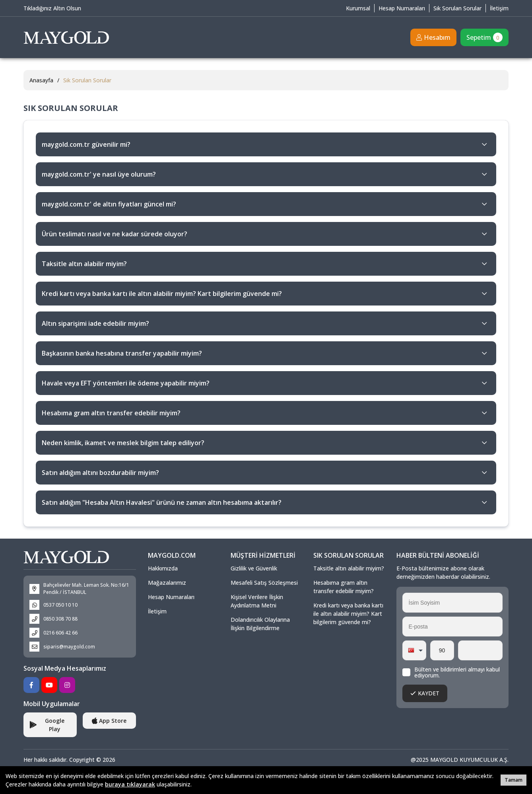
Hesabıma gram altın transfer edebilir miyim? (344, 587)
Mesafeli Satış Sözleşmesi (264, 583)
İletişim (499, 8)
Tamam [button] (514, 780)
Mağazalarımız (167, 583)
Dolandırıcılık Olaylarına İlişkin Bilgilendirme (260, 624)
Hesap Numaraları (402, 8)
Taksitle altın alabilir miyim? (349, 568)
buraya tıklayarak (130, 784)
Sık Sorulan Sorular (457, 8)
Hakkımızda (163, 568)
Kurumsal (358, 8)
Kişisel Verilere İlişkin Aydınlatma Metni (257, 601)
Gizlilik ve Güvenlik (254, 568)
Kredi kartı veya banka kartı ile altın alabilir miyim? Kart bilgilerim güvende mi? (348, 614)
